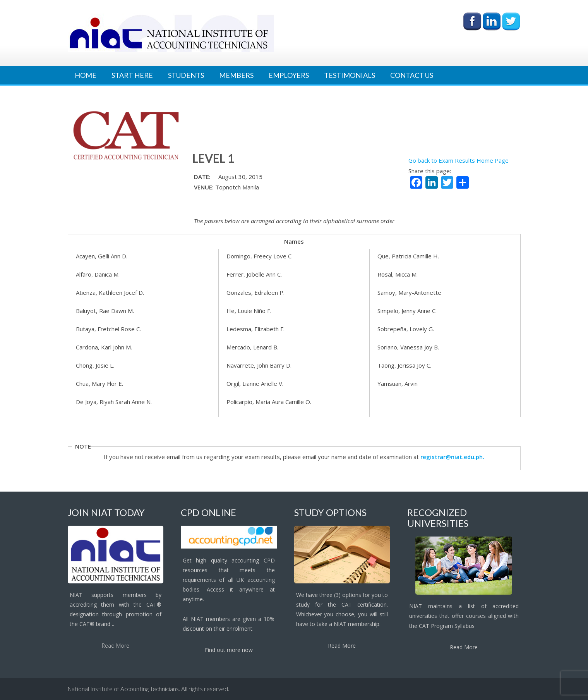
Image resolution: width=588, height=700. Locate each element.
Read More (116, 646)
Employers (289, 75)
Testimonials (350, 75)
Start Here (132, 75)
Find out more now (229, 650)
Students (186, 75)
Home (86, 75)
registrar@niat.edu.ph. (452, 457)
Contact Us (412, 75)
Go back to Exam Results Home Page (459, 160)
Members (236, 75)
